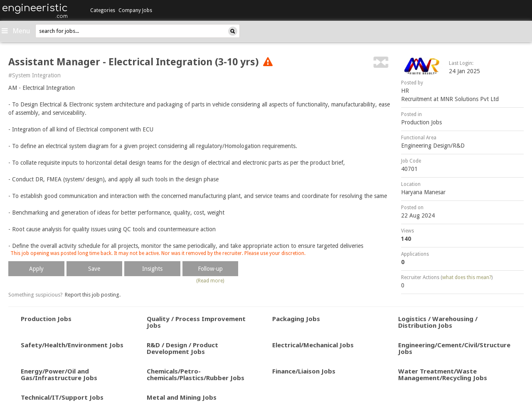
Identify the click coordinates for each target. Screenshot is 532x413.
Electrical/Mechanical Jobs (313, 345)
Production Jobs (421, 122)
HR (405, 91)
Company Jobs (135, 10)
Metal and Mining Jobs (182, 397)
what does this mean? (467, 277)
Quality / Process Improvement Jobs (196, 322)
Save (94, 269)
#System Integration (34, 75)
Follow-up (210, 269)
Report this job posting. (93, 295)
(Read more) (210, 281)
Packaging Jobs (296, 319)
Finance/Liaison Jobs (304, 371)
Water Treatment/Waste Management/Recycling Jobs (443, 375)
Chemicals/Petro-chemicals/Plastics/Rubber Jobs (196, 375)
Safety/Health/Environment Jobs (72, 345)
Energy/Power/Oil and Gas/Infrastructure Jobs (59, 375)
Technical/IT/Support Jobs (62, 397)
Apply (36, 269)
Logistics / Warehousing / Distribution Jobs (438, 322)
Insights (152, 269)
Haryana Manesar (423, 192)
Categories (103, 10)
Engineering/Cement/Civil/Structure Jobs (454, 348)
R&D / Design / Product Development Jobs (182, 348)
